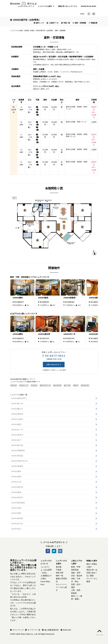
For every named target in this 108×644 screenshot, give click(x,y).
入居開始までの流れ (49, 370)
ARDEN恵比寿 (44, 334)
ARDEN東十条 (17, 404)
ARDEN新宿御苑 (96, 298)
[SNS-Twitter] (54, 551)
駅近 (76, 385)
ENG (82, 14)
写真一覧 (67, 23)
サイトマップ (18, 630)
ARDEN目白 (94, 334)
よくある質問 (61, 370)
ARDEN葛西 (16, 477)
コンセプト (45, 567)
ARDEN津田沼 (17, 435)
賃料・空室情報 (80, 23)
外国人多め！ (92, 573)
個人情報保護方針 (52, 630)
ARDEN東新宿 (69, 298)
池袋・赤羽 (76, 573)
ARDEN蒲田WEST (19, 398)
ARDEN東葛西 (17, 466)
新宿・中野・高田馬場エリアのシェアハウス (28, 277)
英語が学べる (45, 385)
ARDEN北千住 (17, 524)
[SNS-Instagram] (60, 551)
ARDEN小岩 (16, 482)
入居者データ (54, 23)
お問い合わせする (53, 365)
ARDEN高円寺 (17, 497)
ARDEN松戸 (16, 440)
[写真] (37, 107)
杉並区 (34, 385)
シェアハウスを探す (46, 6)
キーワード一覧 (34, 630)
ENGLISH (67, 630)
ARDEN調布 (18, 298)
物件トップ (40, 23)
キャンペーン (61, 584)
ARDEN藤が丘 (17, 409)
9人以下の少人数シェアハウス (23, 314)
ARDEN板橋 (16, 492)
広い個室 (90, 576)
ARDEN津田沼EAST (20, 461)
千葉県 (59, 570)
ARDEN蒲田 (16, 513)
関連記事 (94, 23)
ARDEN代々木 (69, 334)
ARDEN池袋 (16, 508)
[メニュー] (89, 14)
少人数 (67, 385)
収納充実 (85, 385)
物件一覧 (60, 576)
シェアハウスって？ (26, 6)
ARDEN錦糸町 (17, 518)
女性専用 (57, 385)
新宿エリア (24, 385)
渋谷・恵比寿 (77, 576)
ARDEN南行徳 (17, 445)
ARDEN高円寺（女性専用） (25, 20)
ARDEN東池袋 (17, 456)
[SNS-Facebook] (48, 551)
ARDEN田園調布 (18, 450)
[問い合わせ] (94, 14)
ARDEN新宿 (43, 298)
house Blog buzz (88, 6)
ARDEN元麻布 (17, 419)
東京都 (14, 385)
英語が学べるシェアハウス (68, 6)
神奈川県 (60, 573)
